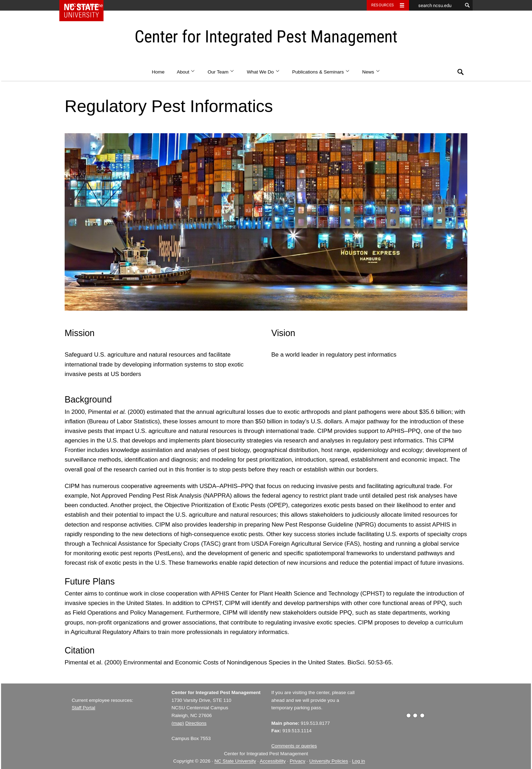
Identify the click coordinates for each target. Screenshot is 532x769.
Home (158, 72)
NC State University (235, 761)
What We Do (264, 72)
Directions (196, 723)
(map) (178, 723)
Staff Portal (84, 708)
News (371, 72)
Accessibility (273, 761)
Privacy (297, 761)
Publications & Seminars (321, 72)
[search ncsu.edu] (436, 5)
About (186, 72)
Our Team (221, 72)
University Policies (329, 761)
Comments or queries (294, 746)
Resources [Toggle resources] (383, 5)
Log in (358, 761)
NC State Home (86, 5)
